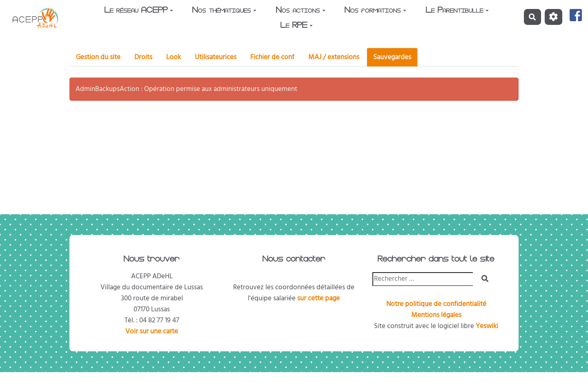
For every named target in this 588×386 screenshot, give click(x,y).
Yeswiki (487, 326)
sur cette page (318, 298)
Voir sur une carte (152, 331)
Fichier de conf (272, 57)
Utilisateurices (216, 57)
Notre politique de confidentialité (436, 304)
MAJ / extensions (334, 57)
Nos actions (301, 11)
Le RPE (297, 26)
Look (174, 57)
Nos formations (375, 11)
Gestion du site (98, 57)
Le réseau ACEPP (139, 11)
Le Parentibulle (457, 11)
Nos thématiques (224, 11)
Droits (143, 57)
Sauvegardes (392, 57)
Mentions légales (436, 315)
